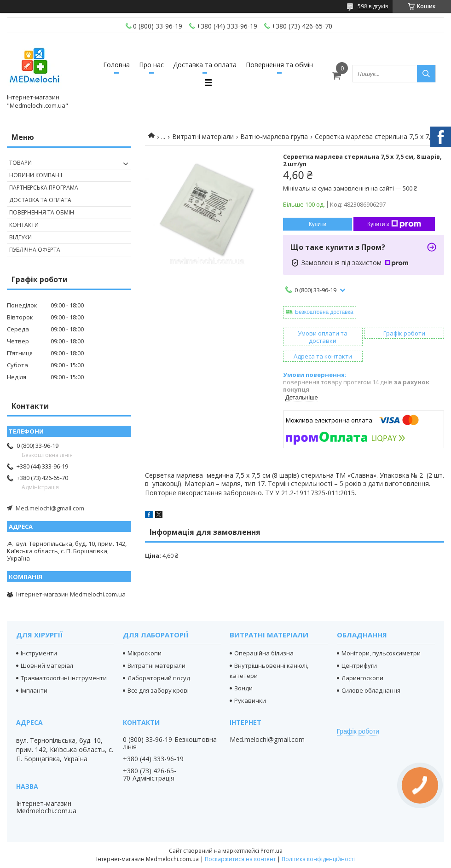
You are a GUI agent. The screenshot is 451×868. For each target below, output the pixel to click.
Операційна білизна (264, 653)
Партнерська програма (44, 188)
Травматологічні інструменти (64, 678)
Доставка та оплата (205, 65)
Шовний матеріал (47, 665)
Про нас (151, 65)
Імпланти (34, 690)
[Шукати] (426, 74)
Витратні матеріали (203, 136)
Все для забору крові (158, 690)
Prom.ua (272, 851)
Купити (318, 224)
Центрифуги (359, 665)
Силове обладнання (371, 690)
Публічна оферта (35, 250)
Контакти (24, 225)
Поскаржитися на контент (240, 859)
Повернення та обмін (279, 65)
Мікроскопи (145, 653)
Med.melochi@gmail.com (50, 508)
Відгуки (20, 237)
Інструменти (39, 653)
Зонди (243, 688)
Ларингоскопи (362, 678)
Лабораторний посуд (159, 678)
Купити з (394, 224)
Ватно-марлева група (274, 136)
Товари (20, 163)
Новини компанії (36, 175)
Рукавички (250, 700)
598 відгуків (373, 6)
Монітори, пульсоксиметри (381, 653)
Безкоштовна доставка (324, 312)
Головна (116, 65)
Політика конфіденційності (318, 859)
